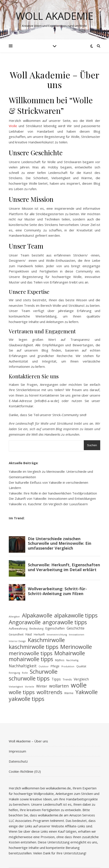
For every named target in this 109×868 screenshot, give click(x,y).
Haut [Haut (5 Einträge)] (29, 634)
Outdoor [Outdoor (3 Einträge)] (44, 666)
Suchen (92, 445)
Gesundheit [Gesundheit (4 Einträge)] (16, 634)
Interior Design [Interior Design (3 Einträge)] (17, 641)
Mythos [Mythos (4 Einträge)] (60, 660)
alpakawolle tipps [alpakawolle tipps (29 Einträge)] (76, 615)
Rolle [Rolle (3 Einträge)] (25, 673)
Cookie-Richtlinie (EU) (25, 771)
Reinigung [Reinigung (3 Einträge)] (14, 673)
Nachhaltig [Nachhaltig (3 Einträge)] (72, 660)
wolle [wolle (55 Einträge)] (79, 685)
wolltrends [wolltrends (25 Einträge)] (49, 692)
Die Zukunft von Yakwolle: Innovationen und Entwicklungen (52, 498)
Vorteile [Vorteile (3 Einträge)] (30, 687)
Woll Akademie (55, 16)
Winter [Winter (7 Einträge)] (42, 686)
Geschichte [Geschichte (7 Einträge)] (76, 628)
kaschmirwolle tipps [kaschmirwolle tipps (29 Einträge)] (34, 647)
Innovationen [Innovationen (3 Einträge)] (77, 635)
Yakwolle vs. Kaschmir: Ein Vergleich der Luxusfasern (48, 504)
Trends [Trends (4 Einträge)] (67, 679)
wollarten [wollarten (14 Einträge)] (59, 686)
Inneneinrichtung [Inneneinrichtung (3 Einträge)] (57, 635)
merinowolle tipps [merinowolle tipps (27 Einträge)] (31, 653)
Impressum (17, 751)
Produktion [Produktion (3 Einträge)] (68, 666)
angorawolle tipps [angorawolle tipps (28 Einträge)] (65, 622)
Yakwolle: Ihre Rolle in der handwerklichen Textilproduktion (53, 493)
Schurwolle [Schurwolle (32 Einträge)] (44, 672)
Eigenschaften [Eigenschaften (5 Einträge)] (55, 628)
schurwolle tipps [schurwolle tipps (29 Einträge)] (29, 678)
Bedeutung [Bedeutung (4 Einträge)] (36, 629)
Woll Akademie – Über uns (28, 741)
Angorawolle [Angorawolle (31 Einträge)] (25, 622)
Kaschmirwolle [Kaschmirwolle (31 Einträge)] (46, 640)
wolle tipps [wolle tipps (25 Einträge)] (22, 692)
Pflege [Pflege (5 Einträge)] (55, 666)
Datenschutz (18, 761)
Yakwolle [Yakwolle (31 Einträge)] (87, 692)
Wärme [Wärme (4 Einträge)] (69, 693)
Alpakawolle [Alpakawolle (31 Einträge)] (37, 615)
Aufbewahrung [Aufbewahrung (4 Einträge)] (18, 629)
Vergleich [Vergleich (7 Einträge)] (81, 679)
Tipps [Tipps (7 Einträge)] (56, 679)
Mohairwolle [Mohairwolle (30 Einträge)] (70, 653)
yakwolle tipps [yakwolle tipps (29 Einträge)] (27, 699)
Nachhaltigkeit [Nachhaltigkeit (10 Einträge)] (23, 666)
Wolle (13, 126)
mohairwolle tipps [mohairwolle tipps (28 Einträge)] (31, 659)
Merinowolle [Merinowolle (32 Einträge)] (76, 647)
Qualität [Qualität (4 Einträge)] (81, 666)
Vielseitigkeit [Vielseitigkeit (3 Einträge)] (16, 687)
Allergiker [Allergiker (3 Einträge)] (14, 617)
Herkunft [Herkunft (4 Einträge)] (39, 634)
